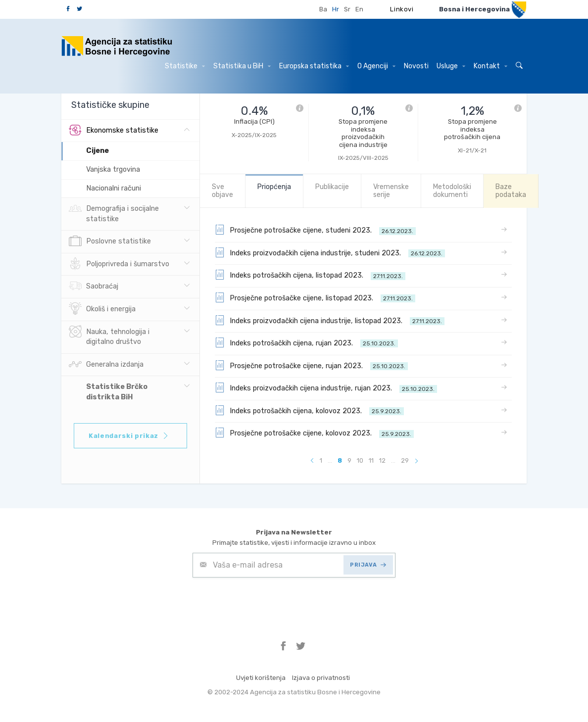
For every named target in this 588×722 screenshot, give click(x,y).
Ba (323, 9)
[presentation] (268, 602)
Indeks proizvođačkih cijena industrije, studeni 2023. (330, 252)
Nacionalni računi (114, 188)
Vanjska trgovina (113, 169)
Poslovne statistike (110, 241)
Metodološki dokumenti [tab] (452, 191)
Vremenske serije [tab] (391, 191)
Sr (347, 9)
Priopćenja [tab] (274, 187)
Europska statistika (314, 66)
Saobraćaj (94, 287)
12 (382, 460)
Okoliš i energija (102, 309)
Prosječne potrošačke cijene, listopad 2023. (315, 297)
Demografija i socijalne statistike (114, 213)
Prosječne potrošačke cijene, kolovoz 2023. (314, 433)
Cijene (98, 151)
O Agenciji (376, 66)
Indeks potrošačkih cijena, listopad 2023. (310, 275)
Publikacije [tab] (332, 187)
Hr (336, 9)
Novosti (416, 66)
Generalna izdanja (106, 365)
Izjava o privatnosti (321, 678)
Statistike (185, 66)
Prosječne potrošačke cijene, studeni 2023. (315, 230)
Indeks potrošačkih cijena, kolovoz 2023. (309, 410)
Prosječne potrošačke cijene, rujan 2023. (311, 365)
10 (360, 460)
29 (405, 460)
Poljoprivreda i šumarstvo (119, 264)
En (359, 9)
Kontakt (490, 66)
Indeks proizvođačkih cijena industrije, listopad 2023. (330, 320)
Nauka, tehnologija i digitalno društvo (109, 336)
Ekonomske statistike (114, 131)
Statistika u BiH (242, 66)
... (330, 460)
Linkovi (402, 9)
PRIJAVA (368, 565)
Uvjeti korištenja (261, 678)
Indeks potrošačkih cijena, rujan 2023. (306, 342)
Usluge (451, 66)
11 (371, 460)
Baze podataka (511, 191)
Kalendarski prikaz (129, 436)
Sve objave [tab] (222, 191)
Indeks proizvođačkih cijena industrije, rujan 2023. (326, 387)
